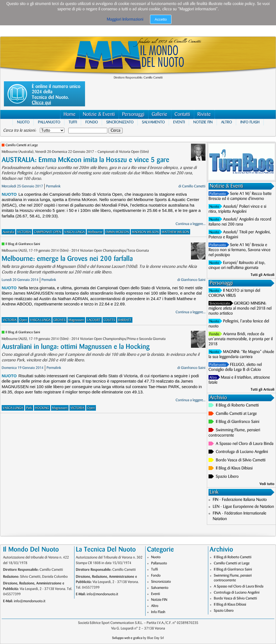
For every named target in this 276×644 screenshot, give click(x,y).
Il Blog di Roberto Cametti (237, 405)
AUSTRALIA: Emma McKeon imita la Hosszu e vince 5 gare (85, 160)
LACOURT (94, 320)
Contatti (182, 114)
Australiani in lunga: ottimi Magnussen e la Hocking (76, 347)
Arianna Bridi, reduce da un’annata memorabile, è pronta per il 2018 (241, 339)
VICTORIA (24, 232)
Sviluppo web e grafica (127, 638)
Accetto (161, 19)
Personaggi (133, 114)
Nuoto (23, 122)
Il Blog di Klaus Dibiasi (234, 468)
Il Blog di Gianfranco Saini (23, 244)
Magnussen (76, 320)
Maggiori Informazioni (125, 19)
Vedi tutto (267, 484)
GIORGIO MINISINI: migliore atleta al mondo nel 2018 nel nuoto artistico (240, 308)
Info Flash (250, 122)
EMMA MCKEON (117, 232)
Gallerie (159, 114)
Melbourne (95, 232)
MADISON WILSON (145, 232)
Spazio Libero (227, 477)
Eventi (179, 122)
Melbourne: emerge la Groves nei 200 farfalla (67, 259)
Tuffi (73, 122)
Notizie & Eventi (99, 114)
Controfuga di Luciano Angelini (242, 452)
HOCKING (42, 408)
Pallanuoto (49, 122)
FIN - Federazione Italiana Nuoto (240, 500)
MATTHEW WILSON (175, 232)
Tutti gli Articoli (262, 275)
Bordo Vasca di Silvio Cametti (241, 460)
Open (23, 320)
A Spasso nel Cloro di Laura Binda (245, 444)
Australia (9, 232)
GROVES (60, 320)
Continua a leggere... (191, 224)
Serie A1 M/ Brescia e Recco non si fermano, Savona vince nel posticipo (239, 250)
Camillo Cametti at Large (22, 145)
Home (70, 114)
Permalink (53, 186)
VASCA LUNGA (75, 232)
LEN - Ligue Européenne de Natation (243, 507)
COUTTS (109, 320)
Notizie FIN (203, 122)
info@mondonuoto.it (30, 601)
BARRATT (125, 320)
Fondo (92, 122)
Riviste (204, 114)
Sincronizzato (120, 122)
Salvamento (153, 122)
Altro (227, 122)
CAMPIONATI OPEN (48, 232)
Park (29, 408)
